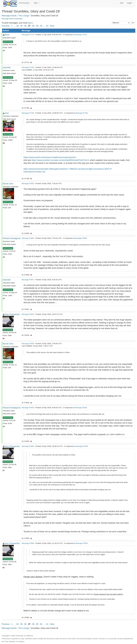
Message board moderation (12, 19)
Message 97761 (81, 35)
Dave (7, 35)
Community (25, 3)
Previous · (6, 26)
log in (30, 23)
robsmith (7, 67)
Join (122, 3)
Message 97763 (82, 113)
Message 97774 (28, 35)
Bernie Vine (8, 184)
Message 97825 (28, 314)
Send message (8, 42)
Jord (7, 113)
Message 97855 (82, 446)
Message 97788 (28, 113)
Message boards (9, 16)
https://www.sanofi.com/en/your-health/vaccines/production (50, 157)
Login (129, 3)
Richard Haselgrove (12, 238)
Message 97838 (28, 344)
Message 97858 (28, 446)
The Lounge (24, 16)
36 (25, 26)
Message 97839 (28, 408)
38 (33, 26)
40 (41, 26)
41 (47, 26)
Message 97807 (28, 280)
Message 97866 (28, 543)
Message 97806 (28, 238)
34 (17, 26)
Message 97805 (28, 183)
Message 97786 (28, 67)
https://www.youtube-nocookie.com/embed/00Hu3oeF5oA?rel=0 (60, 160)
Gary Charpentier (12, 314)
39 (37, 26)
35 (21, 26)
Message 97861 (82, 543)
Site (37, 3)
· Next (52, 26)
